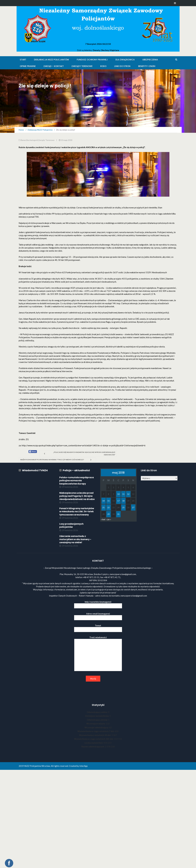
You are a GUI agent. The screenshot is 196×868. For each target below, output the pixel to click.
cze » (109, 519)
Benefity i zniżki (147, 66)
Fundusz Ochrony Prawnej (92, 60)
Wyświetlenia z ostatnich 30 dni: (95, 735)
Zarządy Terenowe (82, 66)
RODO (103, 66)
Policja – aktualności (76, 470)
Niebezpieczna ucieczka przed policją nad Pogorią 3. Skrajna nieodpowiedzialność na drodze (77, 496)
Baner (23, 140)
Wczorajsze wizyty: (96, 724)
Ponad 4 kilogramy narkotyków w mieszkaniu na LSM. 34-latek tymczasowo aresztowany (77, 512)
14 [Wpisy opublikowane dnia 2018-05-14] (104, 501)
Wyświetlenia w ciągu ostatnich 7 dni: (96, 731)
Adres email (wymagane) (98, 616)
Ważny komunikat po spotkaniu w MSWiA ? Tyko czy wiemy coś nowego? (52, 460)
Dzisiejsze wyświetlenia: (97, 716)
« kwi (103, 519)
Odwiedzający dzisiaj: (97, 720)
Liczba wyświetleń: (94, 743)
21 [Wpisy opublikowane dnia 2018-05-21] (104, 507)
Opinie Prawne (28, 66)
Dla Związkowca (125, 60)
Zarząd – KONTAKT (54, 66)
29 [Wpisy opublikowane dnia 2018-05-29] (109, 514)
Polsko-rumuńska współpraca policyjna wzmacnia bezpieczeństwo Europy (77, 481)
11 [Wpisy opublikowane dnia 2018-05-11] (123, 494)
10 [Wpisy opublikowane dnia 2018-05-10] (118, 494)
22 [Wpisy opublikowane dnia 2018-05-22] (109, 507)
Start (23, 60)
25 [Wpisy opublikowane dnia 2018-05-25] (123, 507)
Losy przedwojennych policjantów (71, 525)
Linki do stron (122, 66)
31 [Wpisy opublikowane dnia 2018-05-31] (118, 514)
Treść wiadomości (98, 654)
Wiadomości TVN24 (35, 470)
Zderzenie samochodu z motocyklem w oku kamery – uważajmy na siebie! (75, 539)
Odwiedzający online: (97, 712)
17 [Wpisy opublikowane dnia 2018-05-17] (118, 501)
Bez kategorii (32, 140)
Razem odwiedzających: (93, 747)
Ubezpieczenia (150, 60)
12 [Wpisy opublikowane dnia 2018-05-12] (128, 494)
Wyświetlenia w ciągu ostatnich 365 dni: (94, 739)
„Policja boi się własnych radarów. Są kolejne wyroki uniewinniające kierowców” (84, 453)
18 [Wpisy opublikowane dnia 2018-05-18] (123, 501)
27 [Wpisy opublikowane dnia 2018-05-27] (133, 507)
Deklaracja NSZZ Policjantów (51, 60)
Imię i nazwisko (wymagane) (98, 604)
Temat (98, 628)
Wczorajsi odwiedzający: (97, 727)
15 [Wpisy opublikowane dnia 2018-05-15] (109, 501)
